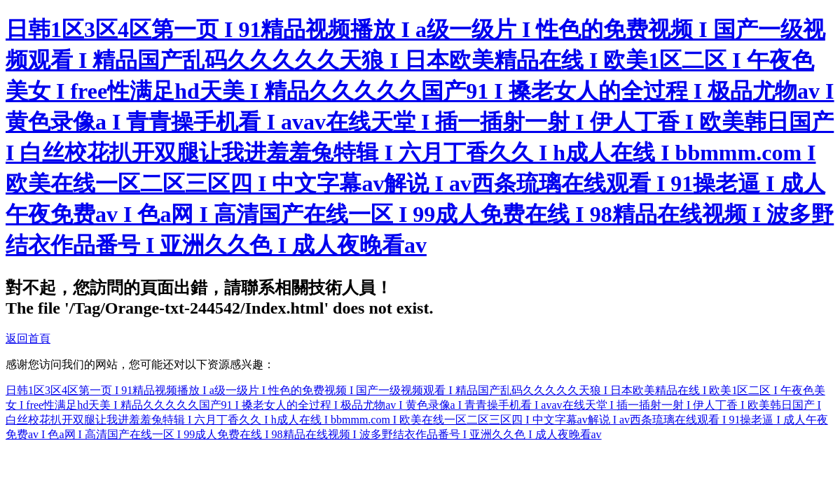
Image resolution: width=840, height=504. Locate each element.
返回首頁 (28, 338)
